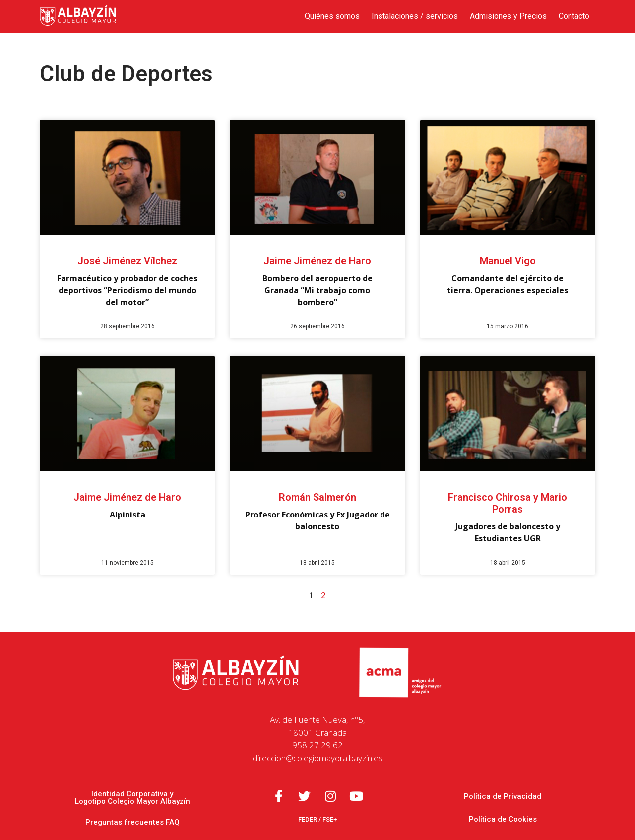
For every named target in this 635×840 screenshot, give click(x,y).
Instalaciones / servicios (415, 16)
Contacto (574, 16)
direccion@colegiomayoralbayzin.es (317, 758)
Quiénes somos (332, 16)
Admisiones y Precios (508, 16)
